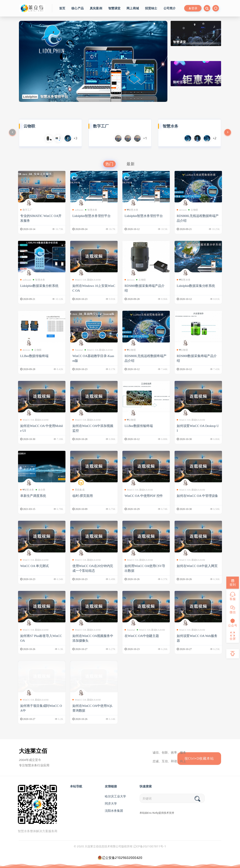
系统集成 (78, 490)
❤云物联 (130, 350)
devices (182, 210)
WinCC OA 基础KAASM (87, 280)
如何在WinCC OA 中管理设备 (198, 496)
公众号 (233, 623)
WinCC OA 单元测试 (35, 566)
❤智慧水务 (131, 210)
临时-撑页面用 (83, 496)
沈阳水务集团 (114, 811)
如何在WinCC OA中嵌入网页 (198, 566)
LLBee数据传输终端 (34, 356)
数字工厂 (26, 210)
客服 (233, 596)
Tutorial (78, 350)
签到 (233, 583)
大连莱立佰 (33, 751)
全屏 (233, 636)
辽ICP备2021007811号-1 (150, 846)
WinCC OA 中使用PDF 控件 (144, 496)
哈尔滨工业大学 (115, 796)
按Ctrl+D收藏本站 (199, 758)
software (78, 210)
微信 (233, 610)
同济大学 (111, 804)
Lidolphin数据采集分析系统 (40, 286)
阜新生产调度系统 (33, 496)
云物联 (193, 210)
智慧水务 (91, 210)
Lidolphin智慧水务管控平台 (92, 216)
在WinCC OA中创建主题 (142, 636)
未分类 (41, 490)
